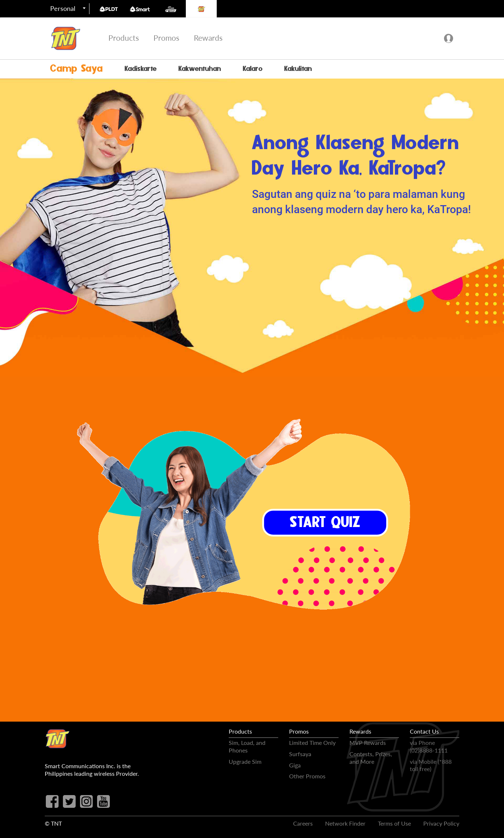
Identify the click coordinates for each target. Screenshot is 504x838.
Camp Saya (77, 69)
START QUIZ (325, 524)
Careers (303, 823)
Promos (166, 38)
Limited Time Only (312, 743)
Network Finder (345, 823)
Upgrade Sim (245, 761)
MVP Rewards (368, 743)
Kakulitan (298, 69)
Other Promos (307, 776)
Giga (295, 765)
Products (124, 38)
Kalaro (253, 69)
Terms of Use (394, 823)
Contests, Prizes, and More (371, 758)
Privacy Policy (441, 823)
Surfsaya (300, 754)
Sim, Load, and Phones (247, 746)
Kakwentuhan (200, 69)
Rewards (208, 38)
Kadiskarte (141, 69)
